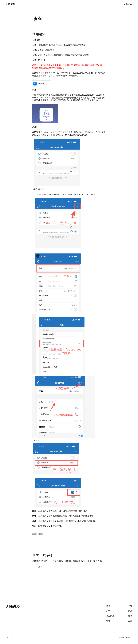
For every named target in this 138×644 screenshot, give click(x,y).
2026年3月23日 (38, 534)
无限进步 (10, 4)
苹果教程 (39, 34)
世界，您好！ (43, 555)
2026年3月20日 (38, 567)
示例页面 (128, 4)
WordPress (125, 637)
